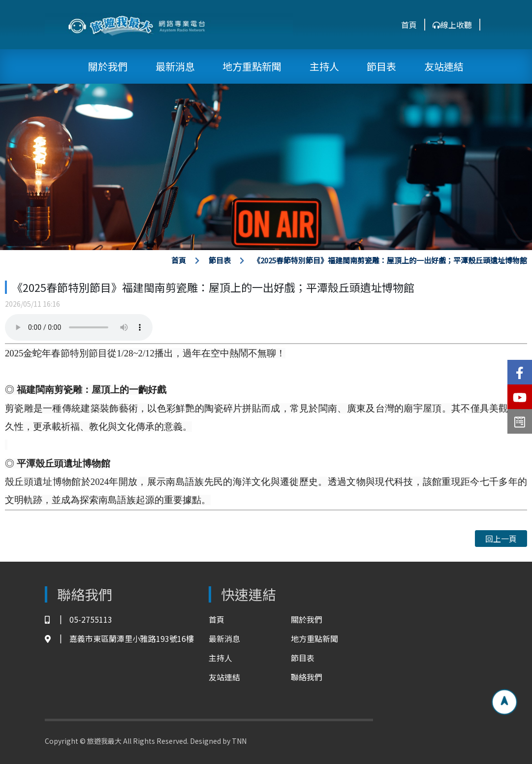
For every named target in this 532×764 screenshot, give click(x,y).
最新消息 (175, 66)
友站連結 (444, 66)
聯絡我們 (307, 677)
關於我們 (108, 66)
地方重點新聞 (252, 66)
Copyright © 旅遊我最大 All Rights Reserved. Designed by (138, 741)
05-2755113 (78, 620)
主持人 (324, 66)
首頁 (409, 25)
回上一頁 (501, 539)
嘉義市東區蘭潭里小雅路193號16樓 (119, 639)
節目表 (381, 66)
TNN (239, 741)
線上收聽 (452, 25)
